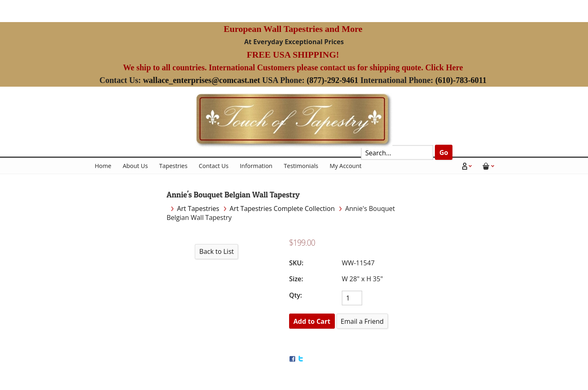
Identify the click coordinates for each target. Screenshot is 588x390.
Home (103, 166)
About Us (135, 166)
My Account (345, 166)
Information (256, 166)
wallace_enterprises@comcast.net (202, 80)
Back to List (217, 251)
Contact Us (214, 166)
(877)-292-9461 (333, 80)
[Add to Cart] (312, 321)
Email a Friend (362, 321)
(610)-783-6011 (461, 80)
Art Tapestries (198, 208)
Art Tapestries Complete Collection (282, 208)
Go (444, 152)
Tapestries (173, 166)
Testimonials (301, 166)
